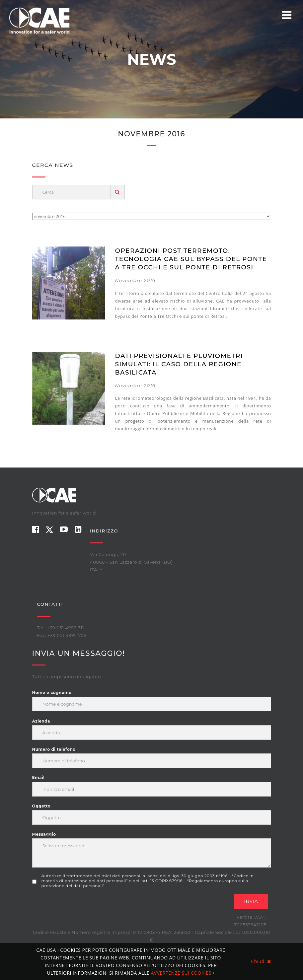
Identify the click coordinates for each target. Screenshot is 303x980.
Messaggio (44, 834)
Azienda (41, 721)
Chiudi (261, 961)
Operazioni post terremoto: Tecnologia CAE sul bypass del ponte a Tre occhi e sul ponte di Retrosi (191, 259)
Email (38, 777)
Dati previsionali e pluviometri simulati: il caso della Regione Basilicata (179, 364)
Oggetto (41, 806)
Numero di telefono (54, 749)
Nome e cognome (52, 693)
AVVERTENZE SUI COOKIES (183, 973)
